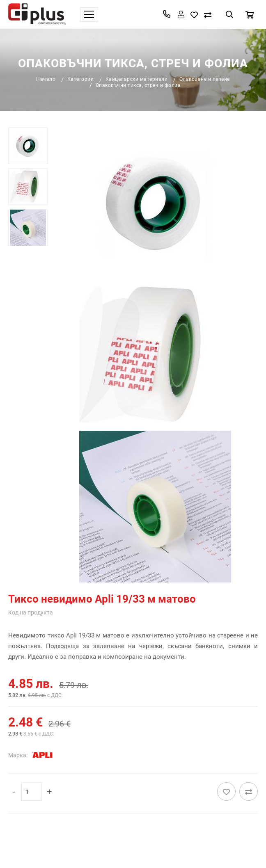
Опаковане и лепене (205, 79)
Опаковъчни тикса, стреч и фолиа (138, 85)
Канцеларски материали (137, 79)
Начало (46, 79)
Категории (81, 79)
